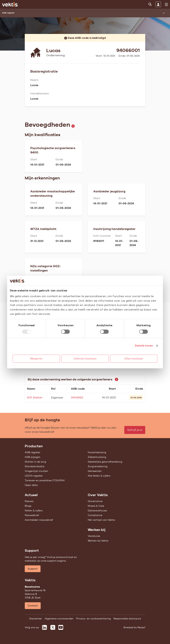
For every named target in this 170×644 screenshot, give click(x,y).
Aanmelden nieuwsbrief (39, 520)
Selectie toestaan (85, 359)
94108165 (77, 397)
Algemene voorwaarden (59, 619)
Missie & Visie (96, 506)
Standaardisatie (35, 466)
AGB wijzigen (33, 457)
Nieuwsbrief (32, 515)
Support (33, 569)
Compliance (95, 515)
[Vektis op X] (53, 627)
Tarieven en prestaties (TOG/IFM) (45, 480)
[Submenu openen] (164, 13)
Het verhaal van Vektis (101, 520)
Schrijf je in (135, 430)
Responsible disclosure (127, 619)
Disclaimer (36, 619)
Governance (95, 501)
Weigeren (36, 359)
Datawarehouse (97, 510)
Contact (33, 606)
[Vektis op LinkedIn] (44, 627)
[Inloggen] (158, 4)
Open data (31, 485)
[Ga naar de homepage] (10, 4)
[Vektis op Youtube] (61, 627)
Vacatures (94, 536)
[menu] (166, 5)
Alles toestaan (134, 359)
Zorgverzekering (98, 466)
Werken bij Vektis (98, 541)
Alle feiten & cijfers (99, 476)
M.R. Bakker (35, 397)
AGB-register (33, 452)
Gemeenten (95, 471)
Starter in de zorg (35, 462)
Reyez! (141, 627)
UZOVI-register (34, 476)
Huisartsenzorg (97, 452)
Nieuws (29, 501)
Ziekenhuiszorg (97, 457)
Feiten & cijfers (34, 510)
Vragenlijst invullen (36, 471)
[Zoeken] (150, 4)
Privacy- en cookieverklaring (93, 619)
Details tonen (144, 346)
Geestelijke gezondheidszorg (105, 462)
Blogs (28, 506)
